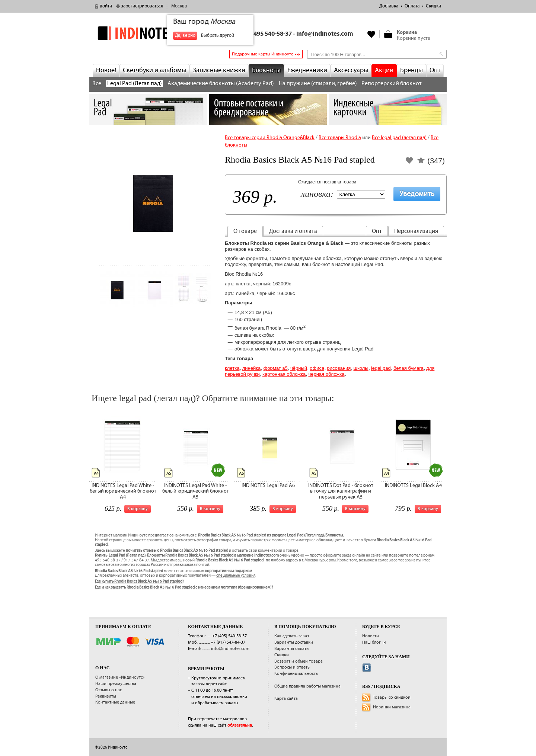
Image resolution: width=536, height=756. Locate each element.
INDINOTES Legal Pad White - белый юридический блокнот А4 (123, 491)
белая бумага (409, 368)
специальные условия (236, 576)
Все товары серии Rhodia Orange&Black (270, 138)
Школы (361, 368)
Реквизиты (106, 696)
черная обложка (326, 374)
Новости (371, 636)
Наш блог (371, 642)
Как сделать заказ (292, 636)
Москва (179, 6)
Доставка (389, 6)
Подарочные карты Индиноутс (262, 54)
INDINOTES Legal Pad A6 (268, 486)
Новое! (106, 70)
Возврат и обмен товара (299, 661)
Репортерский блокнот (392, 84)
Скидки (433, 6)
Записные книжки (219, 70)
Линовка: (317, 194)
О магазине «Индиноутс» (120, 677)
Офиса (317, 368)
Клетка (232, 368)
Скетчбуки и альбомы (154, 70)
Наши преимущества (116, 684)
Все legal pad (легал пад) (399, 138)
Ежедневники (307, 70)
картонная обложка (284, 374)
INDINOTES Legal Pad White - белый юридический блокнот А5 (196, 491)
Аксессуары (351, 70)
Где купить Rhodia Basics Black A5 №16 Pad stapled (139, 582)
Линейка (252, 368)
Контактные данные (115, 702)
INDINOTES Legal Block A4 (413, 486)
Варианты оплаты (292, 649)
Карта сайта (286, 699)
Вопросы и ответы (292, 667)
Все (97, 84)
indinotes (148, 33)
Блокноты (266, 70)
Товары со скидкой (392, 697)
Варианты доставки (294, 642)
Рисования (339, 368)
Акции (384, 70)
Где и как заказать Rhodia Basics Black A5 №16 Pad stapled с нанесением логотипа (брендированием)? (184, 587)
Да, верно (185, 36)
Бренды (411, 70)
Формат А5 (276, 368)
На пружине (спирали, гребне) (318, 84)
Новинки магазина (392, 707)
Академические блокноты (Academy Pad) (221, 84)
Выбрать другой (218, 36)
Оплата (412, 6)
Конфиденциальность (296, 674)
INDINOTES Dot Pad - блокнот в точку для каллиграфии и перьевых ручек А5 (341, 491)
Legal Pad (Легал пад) (135, 84)
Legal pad (381, 368)
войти (106, 6)
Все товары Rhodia (340, 138)
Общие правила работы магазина (307, 686)
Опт (435, 70)
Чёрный (299, 368)
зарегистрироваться (142, 6)
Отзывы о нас (109, 690)
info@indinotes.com (325, 34)
